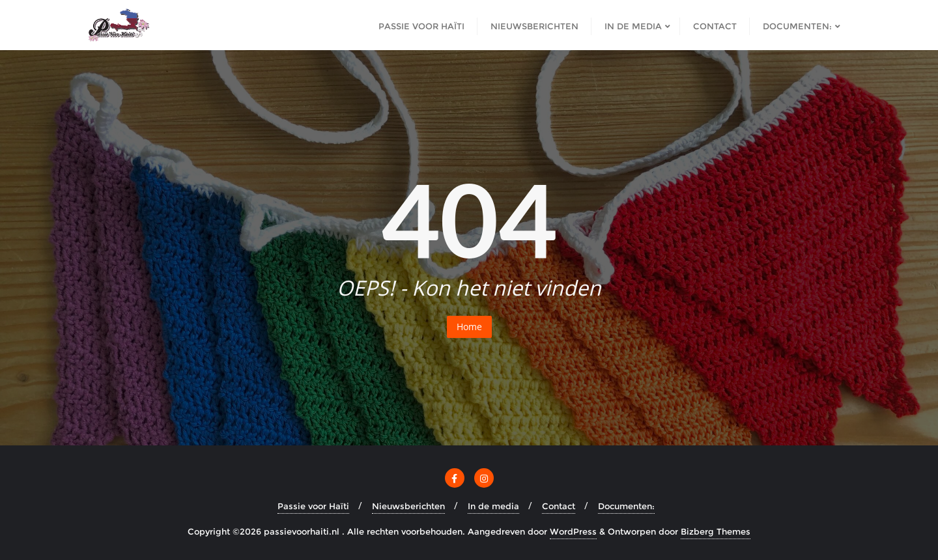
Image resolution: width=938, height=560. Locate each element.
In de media (493, 506)
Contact (559, 506)
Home (469, 327)
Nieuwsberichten (408, 506)
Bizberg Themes (716, 531)
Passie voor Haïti (313, 506)
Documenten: (626, 506)
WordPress (573, 531)
